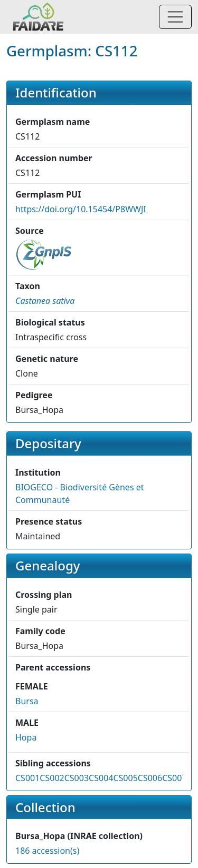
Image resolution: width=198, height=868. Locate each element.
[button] (45, 301)
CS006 (150, 778)
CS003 (77, 778)
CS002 (52, 778)
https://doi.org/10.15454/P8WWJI (81, 209)
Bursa (27, 701)
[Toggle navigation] (175, 17)
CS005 (125, 778)
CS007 (174, 778)
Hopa (26, 737)
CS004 (101, 778)
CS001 (27, 778)
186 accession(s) (47, 851)
